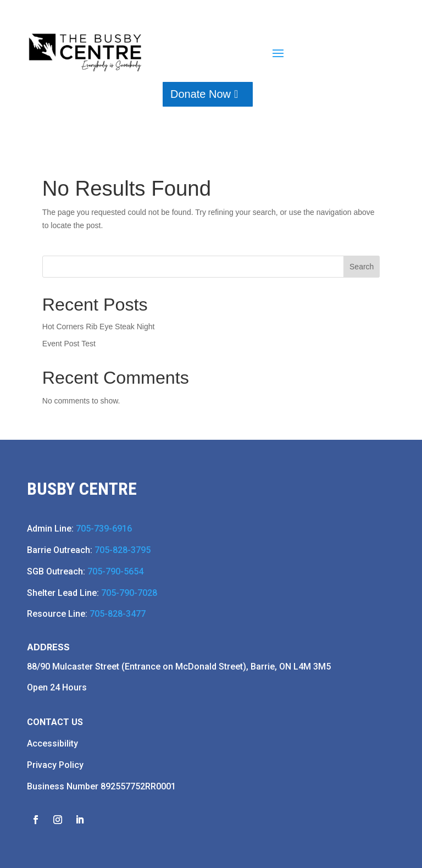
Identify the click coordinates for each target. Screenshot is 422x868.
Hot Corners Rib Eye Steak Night (99, 327)
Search (362, 267)
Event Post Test (69, 344)
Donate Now (201, 94)
